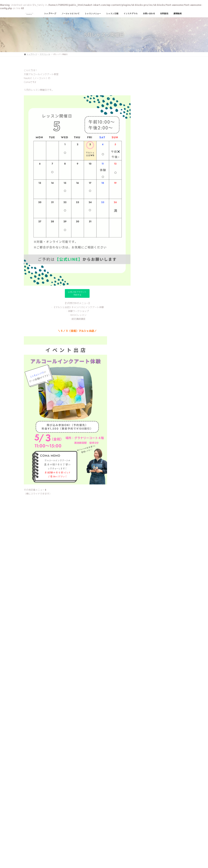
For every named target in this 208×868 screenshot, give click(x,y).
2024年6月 (147, 282)
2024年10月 (148, 258)
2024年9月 (147, 264)
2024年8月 (147, 270)
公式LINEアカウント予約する (77, 294)
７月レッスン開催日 (167, 178)
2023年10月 (148, 329)
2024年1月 (147, 311)
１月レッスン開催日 (167, 90)
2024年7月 (147, 276)
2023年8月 (147, 341)
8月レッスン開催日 (166, 164)
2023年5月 (147, 358)
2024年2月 (147, 305)
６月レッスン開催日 (167, 193)
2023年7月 (147, 346)
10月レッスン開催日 (167, 134)
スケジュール (148, 231)
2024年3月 (147, 299)
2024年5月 (147, 288)
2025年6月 (147, 247)
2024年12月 (148, 253)
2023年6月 (147, 352)
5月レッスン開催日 (166, 208)
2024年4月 (147, 294)
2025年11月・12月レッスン (171, 76)
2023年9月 (147, 335)
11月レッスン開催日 (167, 120)
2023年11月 (148, 323)
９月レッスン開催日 (167, 149)
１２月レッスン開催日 (168, 105)
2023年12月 (148, 317)
